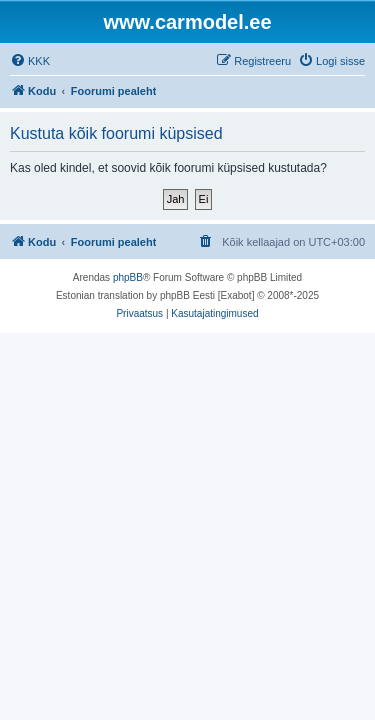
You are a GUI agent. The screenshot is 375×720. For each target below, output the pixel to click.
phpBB (128, 277)
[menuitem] (30, 61)
